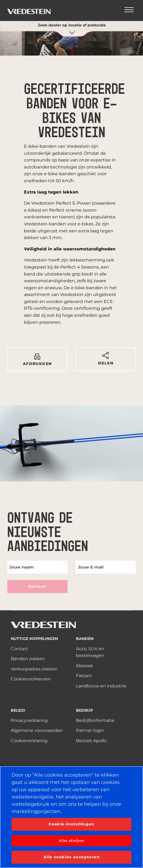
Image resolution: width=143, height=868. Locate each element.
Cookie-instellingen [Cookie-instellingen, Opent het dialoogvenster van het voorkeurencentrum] (71, 824)
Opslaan (37, 586)
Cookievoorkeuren (31, 679)
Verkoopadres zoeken (34, 669)
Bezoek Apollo (91, 741)
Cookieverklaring (29, 741)
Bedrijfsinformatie (95, 720)
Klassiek (85, 666)
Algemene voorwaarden (37, 730)
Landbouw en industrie (101, 686)
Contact (20, 649)
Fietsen (84, 676)
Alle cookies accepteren (71, 857)
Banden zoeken (28, 659)
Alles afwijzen (72, 841)
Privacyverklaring (29, 720)
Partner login (90, 730)
